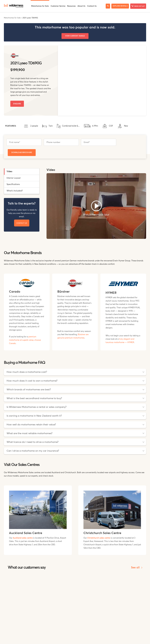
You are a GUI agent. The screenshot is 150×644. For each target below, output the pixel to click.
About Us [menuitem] (81, 6)
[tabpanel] (96, 205)
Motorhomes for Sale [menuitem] (40, 6)
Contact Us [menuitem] (92, 6)
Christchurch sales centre (99, 538)
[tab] (22, 172)
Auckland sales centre (23, 538)
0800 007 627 (138, 6)
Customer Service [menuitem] (58, 6)
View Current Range (75, 36)
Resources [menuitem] (71, 6)
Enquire (17, 104)
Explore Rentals (120, 6)
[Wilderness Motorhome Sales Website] (14, 6)
